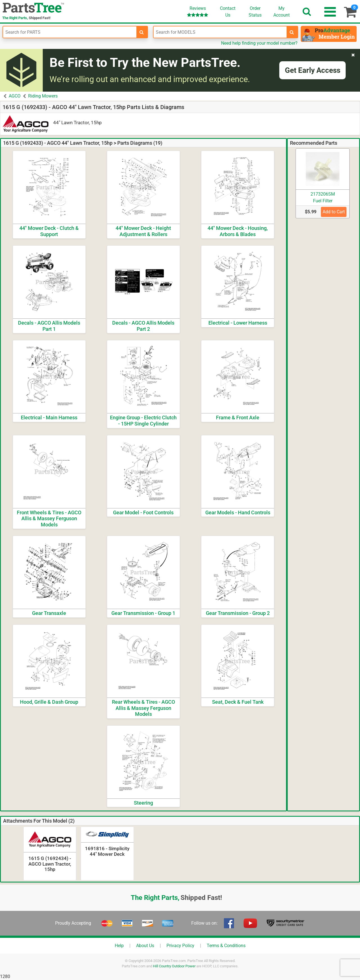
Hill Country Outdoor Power (174, 966)
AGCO (15, 96)
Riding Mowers (43, 96)
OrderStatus (255, 12)
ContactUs (228, 12)
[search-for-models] (292, 32)
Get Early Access (313, 70)
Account (282, 12)
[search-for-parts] (142, 32)
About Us (145, 946)
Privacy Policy (180, 946)
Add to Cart (334, 212)
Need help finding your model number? (259, 43)
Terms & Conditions (226, 946)
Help (119, 946)
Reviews (198, 11)
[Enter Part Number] (70, 32)
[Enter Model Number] (220, 32)
